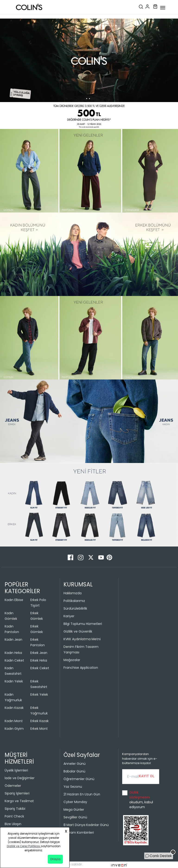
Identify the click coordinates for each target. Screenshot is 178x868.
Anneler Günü (75, 764)
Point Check (14, 816)
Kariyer (69, 616)
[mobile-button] (163, 8)
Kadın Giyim (14, 729)
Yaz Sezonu (73, 787)
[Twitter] (91, 557)
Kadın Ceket (14, 660)
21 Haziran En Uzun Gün (82, 794)
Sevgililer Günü (75, 817)
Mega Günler (74, 810)
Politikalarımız (74, 601)
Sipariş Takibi (15, 809)
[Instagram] (81, 557)
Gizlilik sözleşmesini (140, 795)
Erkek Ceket (40, 668)
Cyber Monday (75, 802)
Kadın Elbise (14, 600)
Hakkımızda (73, 593)
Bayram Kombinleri (79, 833)
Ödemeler (13, 786)
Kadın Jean (13, 640)
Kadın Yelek (14, 681)
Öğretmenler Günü (79, 779)
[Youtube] (102, 557)
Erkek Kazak (40, 721)
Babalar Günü (74, 771)
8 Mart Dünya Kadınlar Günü (86, 825)
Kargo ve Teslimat (19, 801)
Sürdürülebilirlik (75, 608)
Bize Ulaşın (13, 824)
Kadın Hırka (13, 653)
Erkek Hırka (39, 660)
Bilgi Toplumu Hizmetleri (83, 624)
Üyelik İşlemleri (16, 770)
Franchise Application (81, 668)
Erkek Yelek (39, 694)
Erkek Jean (39, 653)
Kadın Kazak (14, 708)
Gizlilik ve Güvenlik (78, 631)
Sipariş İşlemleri (17, 793)
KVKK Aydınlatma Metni (82, 639)
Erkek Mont (39, 729)
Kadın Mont (14, 721)
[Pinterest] (109, 557)
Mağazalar (72, 660)
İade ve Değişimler (20, 778)
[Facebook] (71, 557)
